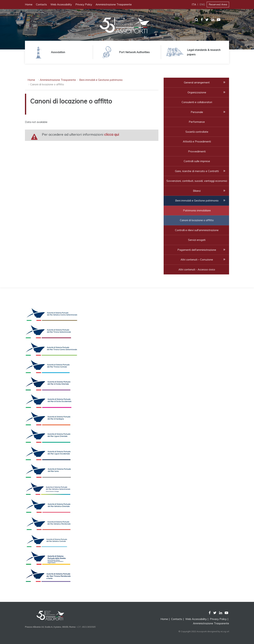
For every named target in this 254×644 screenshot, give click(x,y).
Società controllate (197, 132)
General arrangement (197, 82)
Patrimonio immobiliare (197, 210)
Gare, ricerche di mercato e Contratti (197, 171)
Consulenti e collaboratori (197, 102)
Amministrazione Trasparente (114, 4)
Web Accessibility (61, 4)
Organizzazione (197, 92)
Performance (197, 122)
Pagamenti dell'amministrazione (197, 250)
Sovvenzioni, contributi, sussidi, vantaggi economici (197, 181)
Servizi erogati (197, 240)
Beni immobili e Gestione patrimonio (101, 80)
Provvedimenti (197, 151)
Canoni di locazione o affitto (197, 220)
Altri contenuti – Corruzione (197, 260)
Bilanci (197, 191)
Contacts (41, 4)
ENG (202, 4)
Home (29, 4)
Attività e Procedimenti (197, 141)
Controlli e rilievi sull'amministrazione (197, 230)
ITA (194, 4)
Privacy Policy (84, 4)
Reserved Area (218, 4)
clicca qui (112, 134)
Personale (197, 112)
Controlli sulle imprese (197, 161)
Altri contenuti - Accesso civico (197, 269)
